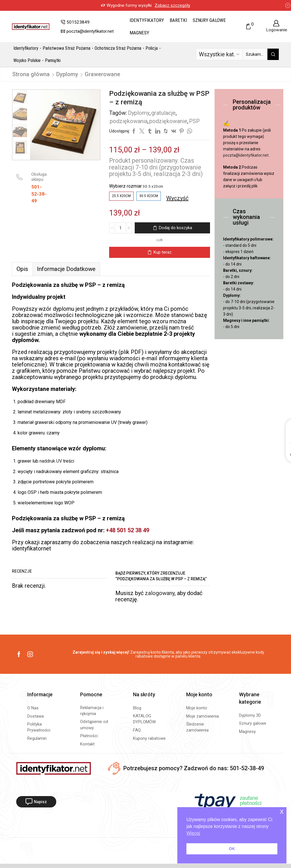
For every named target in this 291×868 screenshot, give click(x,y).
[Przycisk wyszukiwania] (273, 54)
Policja (152, 48)
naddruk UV (51, 461)
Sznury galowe (209, 20)
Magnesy (139, 33)
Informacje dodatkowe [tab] (66, 269)
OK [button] (232, 849)
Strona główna (31, 74)
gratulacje (163, 113)
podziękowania (129, 121)
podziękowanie (168, 121)
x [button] (282, 811)
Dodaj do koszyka (175, 228)
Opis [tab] (22, 269)
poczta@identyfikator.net (246, 155)
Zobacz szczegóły (172, 5)
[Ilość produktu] (120, 228)
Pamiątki (53, 60)
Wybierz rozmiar (125, 186)
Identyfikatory (147, 20)
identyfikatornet (32, 548)
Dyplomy (67, 74)
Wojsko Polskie (27, 60)
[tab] (22, 269)
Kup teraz (162, 252)
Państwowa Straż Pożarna (66, 48)
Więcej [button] (193, 833)
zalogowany (160, 593)
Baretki (178, 20)
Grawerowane (102, 74)
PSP (194, 121)
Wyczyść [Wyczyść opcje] (177, 198)
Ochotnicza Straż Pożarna (118, 48)
